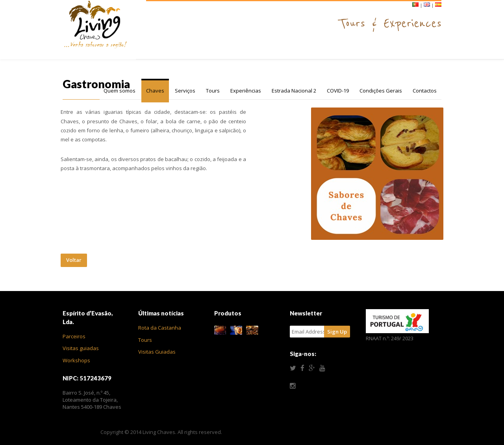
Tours (213, 91)
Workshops (76, 360)
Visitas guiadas (81, 348)
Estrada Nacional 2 (294, 91)
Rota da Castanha (160, 328)
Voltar (74, 260)
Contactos (425, 91)
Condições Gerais (381, 91)
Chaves (155, 91)
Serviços (185, 91)
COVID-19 (338, 91)
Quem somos (120, 91)
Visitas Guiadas (157, 352)
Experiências (246, 91)
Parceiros (74, 336)
